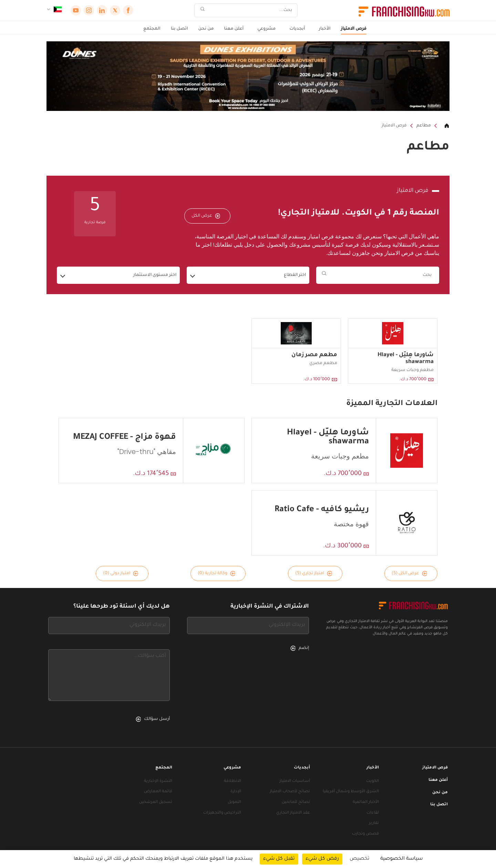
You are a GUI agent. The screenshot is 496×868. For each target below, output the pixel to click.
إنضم (300, 648)
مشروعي (266, 29)
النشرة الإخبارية (158, 781)
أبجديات (297, 29)
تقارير (374, 823)
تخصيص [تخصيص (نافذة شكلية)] (360, 859)
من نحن (206, 29)
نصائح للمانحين (296, 802)
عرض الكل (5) (410, 573)
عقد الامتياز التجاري (293, 813)
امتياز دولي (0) (121, 573)
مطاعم (424, 126)
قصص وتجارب (365, 834)
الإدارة (236, 792)
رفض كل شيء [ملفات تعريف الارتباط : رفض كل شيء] (322, 859)
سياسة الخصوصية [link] (401, 859)
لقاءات (373, 813)
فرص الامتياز (354, 29)
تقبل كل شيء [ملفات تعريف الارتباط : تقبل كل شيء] (279, 859)
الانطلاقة (232, 781)
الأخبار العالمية (366, 802)
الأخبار (324, 29)
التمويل (234, 802)
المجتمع (152, 29)
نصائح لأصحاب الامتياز (290, 792)
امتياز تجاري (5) (314, 573)
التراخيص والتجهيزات (222, 813)
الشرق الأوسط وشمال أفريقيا (351, 792)
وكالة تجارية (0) (217, 573)
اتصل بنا (179, 29)
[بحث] (250, 11)
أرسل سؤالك (153, 719)
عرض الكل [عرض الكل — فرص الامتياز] (206, 216)
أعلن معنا (234, 29)
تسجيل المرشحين (156, 802)
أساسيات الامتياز (295, 781)
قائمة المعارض (158, 792)
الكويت (373, 781)
